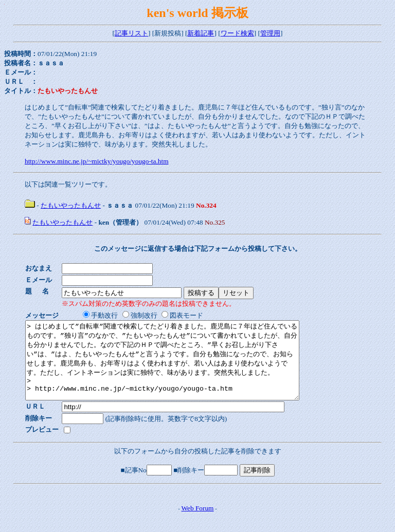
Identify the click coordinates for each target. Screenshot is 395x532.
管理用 (270, 33)
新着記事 (201, 33)
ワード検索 (237, 33)
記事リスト (131, 33)
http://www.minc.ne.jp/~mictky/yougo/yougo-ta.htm (97, 161)
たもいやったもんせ (71, 205)
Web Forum (198, 524)
